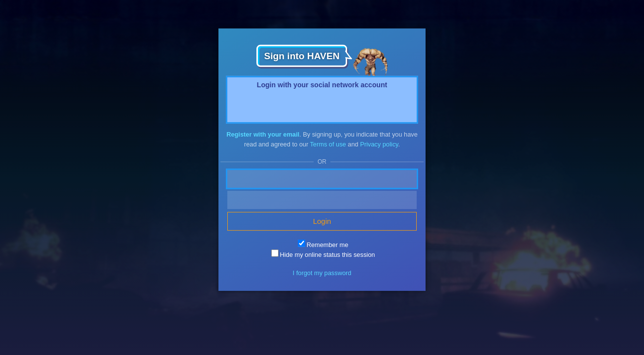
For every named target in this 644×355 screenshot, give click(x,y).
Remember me (323, 245)
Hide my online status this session (323, 255)
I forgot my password (322, 273)
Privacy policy (379, 144)
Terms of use (328, 144)
